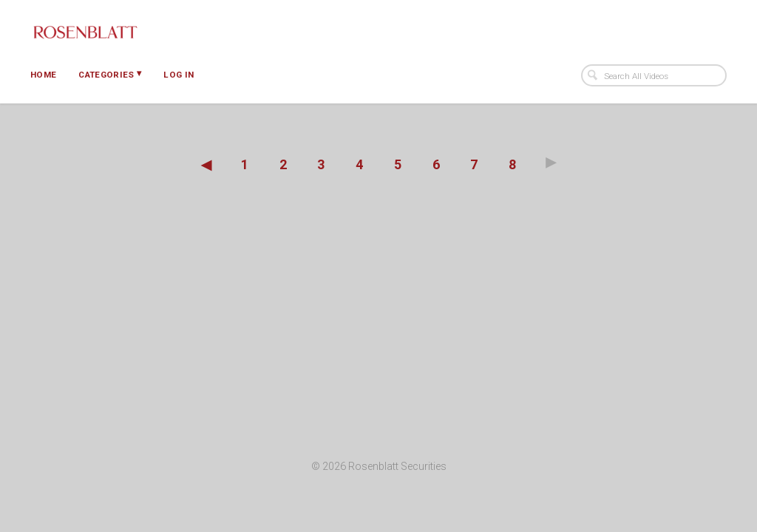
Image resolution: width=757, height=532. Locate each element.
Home (43, 75)
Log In (179, 75)
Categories (110, 74)
